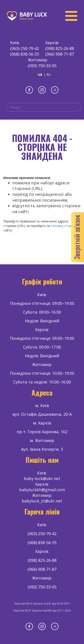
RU (48, 74)
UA (40, 74)
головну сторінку (64, 226)
